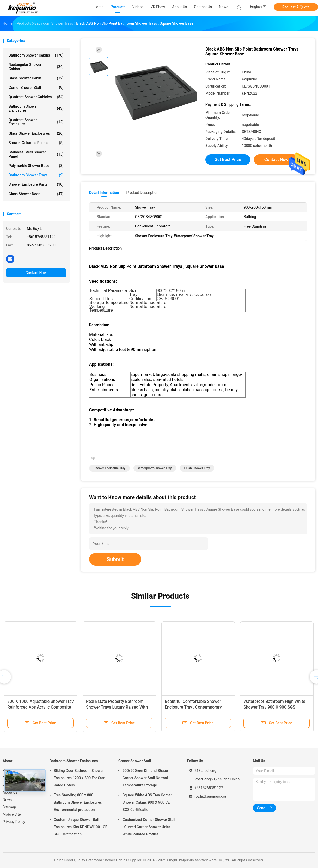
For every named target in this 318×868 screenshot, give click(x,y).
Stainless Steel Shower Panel (36, 154)
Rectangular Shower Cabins (36, 67)
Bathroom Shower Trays (36, 175)
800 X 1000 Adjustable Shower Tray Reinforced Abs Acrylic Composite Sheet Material (40, 707)
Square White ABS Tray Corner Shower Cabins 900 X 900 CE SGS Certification (147, 802)
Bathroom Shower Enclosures (36, 108)
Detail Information (104, 193)
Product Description (142, 193)
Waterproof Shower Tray (155, 468)
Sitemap (9, 807)
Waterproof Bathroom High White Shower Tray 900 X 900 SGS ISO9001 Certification (274, 707)
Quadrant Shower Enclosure (36, 122)
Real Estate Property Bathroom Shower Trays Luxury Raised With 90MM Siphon (117, 707)
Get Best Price (228, 160)
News (7, 800)
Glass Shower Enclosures (36, 133)
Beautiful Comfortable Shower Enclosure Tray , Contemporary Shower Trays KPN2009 (193, 707)
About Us (10, 792)
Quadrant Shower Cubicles (36, 97)
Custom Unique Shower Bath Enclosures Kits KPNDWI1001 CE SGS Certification (81, 827)
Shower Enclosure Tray (109, 468)
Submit (115, 559)
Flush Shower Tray (197, 468)
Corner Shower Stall (36, 88)
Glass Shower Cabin (36, 78)
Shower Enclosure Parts (36, 184)
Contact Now (36, 273)
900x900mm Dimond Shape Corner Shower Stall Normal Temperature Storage (145, 778)
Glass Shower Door (36, 194)
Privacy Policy (14, 822)
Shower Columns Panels (36, 143)
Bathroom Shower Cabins (36, 55)
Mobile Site (12, 814)
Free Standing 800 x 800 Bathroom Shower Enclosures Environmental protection (78, 802)
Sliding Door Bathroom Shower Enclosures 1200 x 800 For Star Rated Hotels (79, 778)
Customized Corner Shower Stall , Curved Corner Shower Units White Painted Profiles (149, 827)
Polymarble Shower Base (36, 166)
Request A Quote (296, 7)
